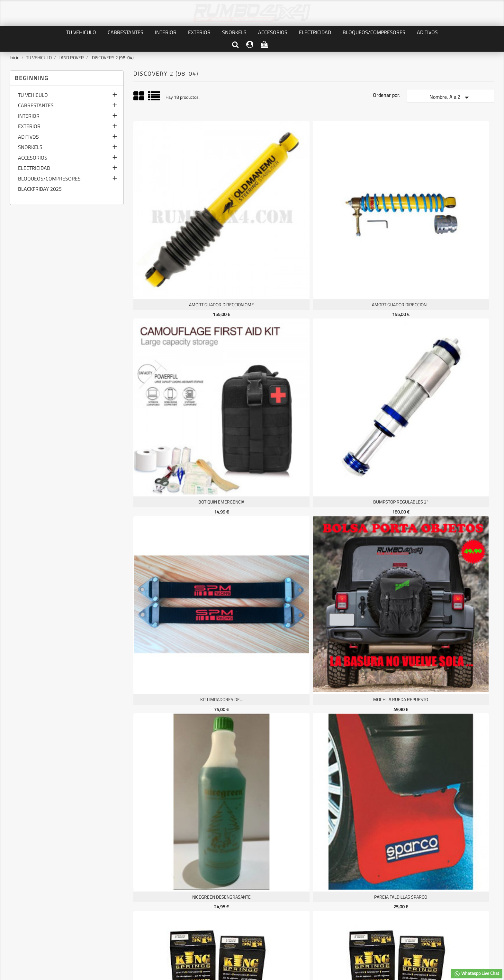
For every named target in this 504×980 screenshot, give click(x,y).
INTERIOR (166, 32)
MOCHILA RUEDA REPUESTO (268, 330)
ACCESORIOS (273, 32)
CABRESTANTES (126, 32)
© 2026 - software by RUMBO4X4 (252, 945)
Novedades (22, 891)
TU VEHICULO (81, 32)
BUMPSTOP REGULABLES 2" (449, 218)
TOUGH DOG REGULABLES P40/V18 (177, 666)
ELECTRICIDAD (315, 32)
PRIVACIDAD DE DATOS (117, 884)
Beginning (32, 78)
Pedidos (187, 891)
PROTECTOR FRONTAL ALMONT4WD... (449, 442)
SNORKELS (234, 32)
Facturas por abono (197, 898)
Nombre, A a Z (450, 97)
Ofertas (18, 884)
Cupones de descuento (201, 913)
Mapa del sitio (108, 913)
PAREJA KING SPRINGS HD (177, 442)
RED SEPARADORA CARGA (177, 554)
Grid (139, 96)
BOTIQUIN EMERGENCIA (359, 218)
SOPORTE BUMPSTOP (359, 554)
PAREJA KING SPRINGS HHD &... (268, 442)
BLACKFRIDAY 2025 (40, 190)
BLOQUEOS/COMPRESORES (374, 32)
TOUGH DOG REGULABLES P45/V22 (268, 666)
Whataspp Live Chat (477, 973)
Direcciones (190, 905)
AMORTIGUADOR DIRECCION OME (177, 218)
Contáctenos (107, 905)
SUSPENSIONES (449, 554)
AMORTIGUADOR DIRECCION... (268, 218)
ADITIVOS (427, 32)
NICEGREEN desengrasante (359, 330)
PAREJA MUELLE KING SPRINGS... (359, 442)
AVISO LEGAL (108, 891)
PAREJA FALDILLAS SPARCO (449, 330)
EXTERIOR (199, 32)
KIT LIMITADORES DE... (177, 330)
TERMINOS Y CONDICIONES (121, 898)
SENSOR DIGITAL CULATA (268, 554)
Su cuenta (202, 870)
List (154, 98)
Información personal (199, 884)
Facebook (252, 836)
